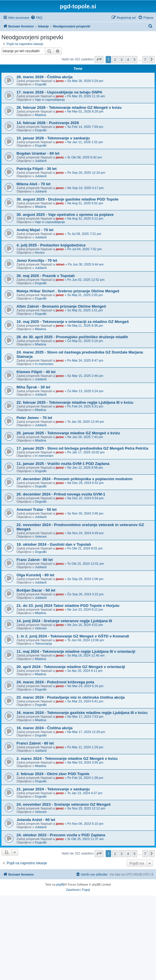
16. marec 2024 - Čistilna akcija (45, 728)
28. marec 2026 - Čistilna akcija (45, 77)
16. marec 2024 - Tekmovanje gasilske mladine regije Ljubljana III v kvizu (82, 713)
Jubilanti (41, 161)
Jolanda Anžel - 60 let (36, 820)
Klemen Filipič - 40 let (36, 372)
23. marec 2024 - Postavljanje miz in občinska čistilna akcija (71, 697)
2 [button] (115, 59)
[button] (99, 59)
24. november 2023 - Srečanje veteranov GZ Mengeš (64, 804)
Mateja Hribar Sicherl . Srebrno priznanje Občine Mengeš (68, 291)
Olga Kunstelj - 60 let (35, 575)
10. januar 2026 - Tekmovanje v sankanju (53, 138)
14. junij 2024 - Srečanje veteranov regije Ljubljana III (64, 621)
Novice (40, 253)
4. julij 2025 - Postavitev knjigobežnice (51, 245)
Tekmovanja (44, 644)
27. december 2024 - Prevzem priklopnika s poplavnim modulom (75, 479)
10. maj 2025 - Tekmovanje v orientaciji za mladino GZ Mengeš (73, 322)
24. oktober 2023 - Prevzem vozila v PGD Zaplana (61, 835)
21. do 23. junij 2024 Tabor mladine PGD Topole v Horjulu (68, 606)
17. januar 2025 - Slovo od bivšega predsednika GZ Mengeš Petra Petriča (82, 448)
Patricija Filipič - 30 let (37, 169)
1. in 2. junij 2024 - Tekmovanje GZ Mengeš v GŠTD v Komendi (73, 636)
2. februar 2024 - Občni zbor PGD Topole (53, 774)
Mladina (41, 115)
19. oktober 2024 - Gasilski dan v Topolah (54, 544)
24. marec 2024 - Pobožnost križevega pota (55, 682)
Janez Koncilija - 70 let (37, 260)
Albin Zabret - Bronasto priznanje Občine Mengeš (61, 306)
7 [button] (145, 59)
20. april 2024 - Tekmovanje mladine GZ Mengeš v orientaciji (71, 667)
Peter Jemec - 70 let (34, 418)
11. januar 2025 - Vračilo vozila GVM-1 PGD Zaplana (63, 464)
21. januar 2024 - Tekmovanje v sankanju (53, 789)
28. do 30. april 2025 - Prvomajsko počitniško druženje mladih (72, 337)
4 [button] (128, 59)
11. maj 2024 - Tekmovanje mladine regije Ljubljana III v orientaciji (76, 651)
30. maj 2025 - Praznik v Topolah (46, 276)
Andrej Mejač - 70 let (35, 230)
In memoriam (44, 364)
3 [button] (121, 59)
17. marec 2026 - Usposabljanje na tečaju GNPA (59, 92)
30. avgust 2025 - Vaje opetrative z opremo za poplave (65, 215)
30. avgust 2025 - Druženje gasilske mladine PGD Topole (67, 199)
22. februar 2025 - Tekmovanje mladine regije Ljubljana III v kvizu (75, 402)
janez (60, 81)
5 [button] (134, 59)
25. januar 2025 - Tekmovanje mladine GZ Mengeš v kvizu (68, 433)
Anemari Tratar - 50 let (37, 509)
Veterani (41, 536)
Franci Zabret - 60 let (35, 743)
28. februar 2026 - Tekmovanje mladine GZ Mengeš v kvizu (69, 107)
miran (60, 264)
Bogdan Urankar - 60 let (38, 153)
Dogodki (41, 84)
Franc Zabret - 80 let (35, 560)
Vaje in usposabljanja (50, 100)
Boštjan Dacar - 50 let (36, 590)
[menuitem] (36, 18)
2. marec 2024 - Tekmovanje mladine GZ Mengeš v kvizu (67, 759)
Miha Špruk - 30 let (33, 387)
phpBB (60, 885)
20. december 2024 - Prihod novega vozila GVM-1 (61, 494)
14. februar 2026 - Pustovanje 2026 (48, 123)
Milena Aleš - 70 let (34, 184)
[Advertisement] (78, 939)
